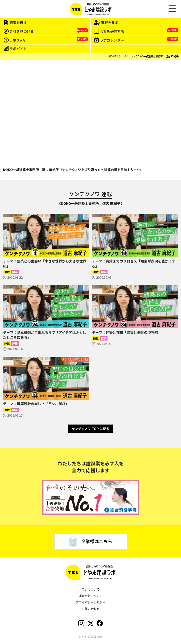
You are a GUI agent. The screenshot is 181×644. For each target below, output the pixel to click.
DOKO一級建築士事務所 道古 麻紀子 (157, 56)
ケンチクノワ (126, 56)
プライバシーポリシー (91, 602)
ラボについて (91, 589)
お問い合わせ (91, 609)
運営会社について (91, 596)
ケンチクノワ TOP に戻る (90, 429)
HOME (113, 56)
